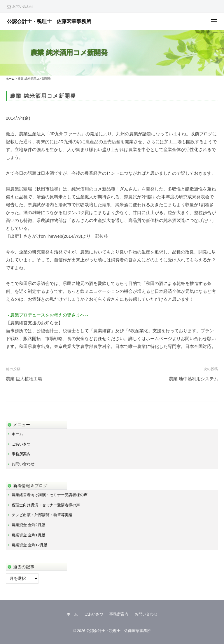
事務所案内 (21, 454)
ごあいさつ (21, 444)
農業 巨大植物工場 (24, 379)
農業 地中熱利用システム (194, 379)
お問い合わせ (23, 6)
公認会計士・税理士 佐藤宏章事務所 (49, 21)
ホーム (17, 434)
